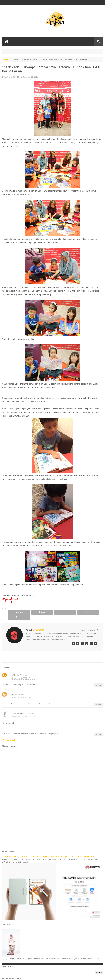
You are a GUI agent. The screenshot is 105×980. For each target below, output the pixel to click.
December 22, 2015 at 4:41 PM (24, 711)
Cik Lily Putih (18, 670)
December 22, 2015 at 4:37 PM (24, 692)
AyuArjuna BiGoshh (21, 708)
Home (6, 59)
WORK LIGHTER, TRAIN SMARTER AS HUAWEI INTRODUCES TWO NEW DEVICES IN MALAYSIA (49, 852)
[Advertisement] (53, 822)
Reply (99, 680)
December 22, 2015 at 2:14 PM (24, 673)
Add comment (9, 735)
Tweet (17, 612)
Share (36, 612)
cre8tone (16, 689)
